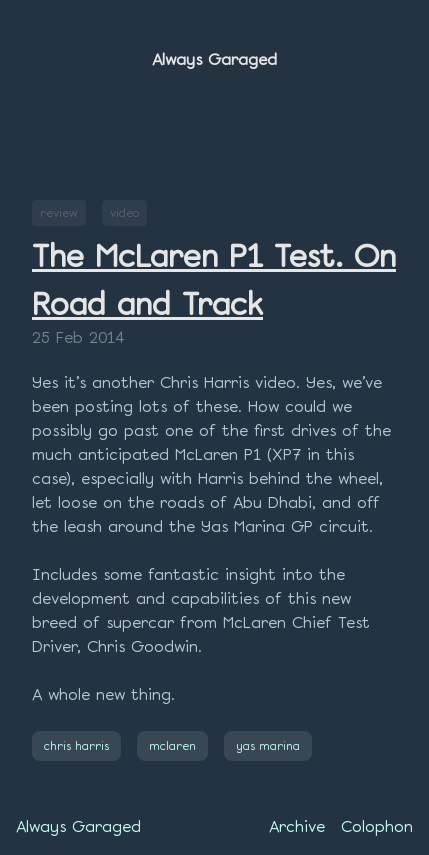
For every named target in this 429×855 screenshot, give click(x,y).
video (124, 212)
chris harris (76, 745)
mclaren (172, 745)
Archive (297, 826)
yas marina (268, 745)
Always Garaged (214, 59)
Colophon (377, 826)
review (59, 212)
